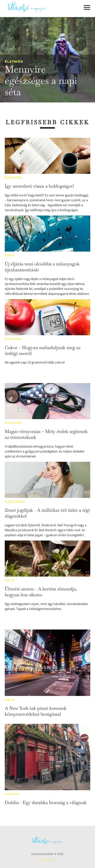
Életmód (14, 62)
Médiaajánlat (48, 860)
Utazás (12, 794)
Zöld (10, 255)
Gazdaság (15, 502)
